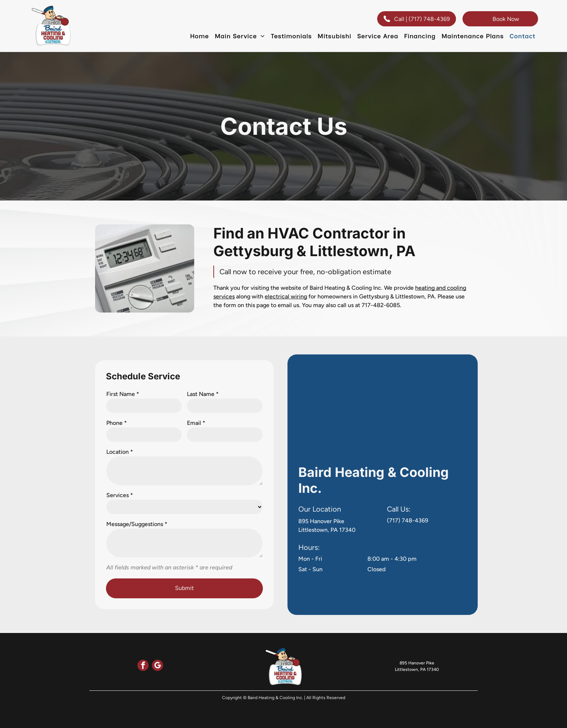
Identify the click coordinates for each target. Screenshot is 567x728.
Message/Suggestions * (137, 524)
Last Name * (203, 394)
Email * (196, 423)
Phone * (117, 423)
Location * (120, 452)
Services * (120, 495)
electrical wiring (286, 296)
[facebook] (143, 666)
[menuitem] (199, 36)
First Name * (123, 394)
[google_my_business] (157, 666)
